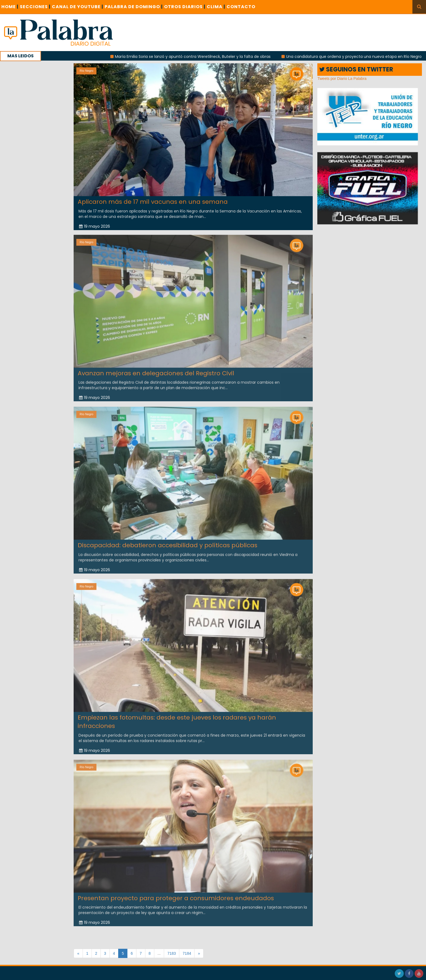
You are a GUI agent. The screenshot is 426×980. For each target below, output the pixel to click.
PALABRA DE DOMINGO (134, 7)
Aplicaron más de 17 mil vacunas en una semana (153, 202)
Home (10, 7)
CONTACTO (241, 7)
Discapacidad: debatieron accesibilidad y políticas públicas (167, 541)
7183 (172, 953)
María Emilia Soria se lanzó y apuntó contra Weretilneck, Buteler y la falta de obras (201, 57)
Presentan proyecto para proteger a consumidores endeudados (176, 894)
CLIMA (216, 7)
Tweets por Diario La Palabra (342, 79)
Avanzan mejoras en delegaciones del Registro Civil (156, 369)
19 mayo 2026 (95, 226)
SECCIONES (35, 7)
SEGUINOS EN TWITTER (356, 69)
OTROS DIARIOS (185, 7)
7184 (187, 953)
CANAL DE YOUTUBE (78, 7)
